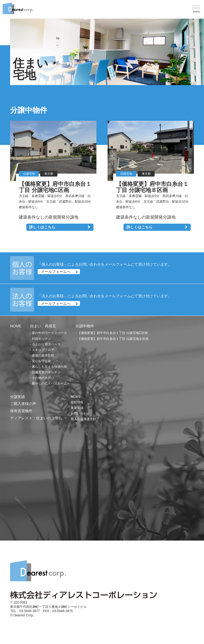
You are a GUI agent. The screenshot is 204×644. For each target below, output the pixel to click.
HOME (16, 326)
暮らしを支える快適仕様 (49, 367)
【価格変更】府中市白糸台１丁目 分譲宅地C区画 (113, 333)
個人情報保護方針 (83, 419)
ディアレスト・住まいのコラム (36, 418)
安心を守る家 (41, 361)
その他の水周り (43, 378)
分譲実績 (18, 397)
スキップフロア (43, 350)
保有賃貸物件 (21, 411)
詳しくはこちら (42, 227)
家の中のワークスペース (49, 333)
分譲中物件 (85, 326)
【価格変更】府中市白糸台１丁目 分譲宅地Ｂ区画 (113, 339)
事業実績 (77, 408)
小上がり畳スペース (46, 344)
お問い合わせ (80, 413)
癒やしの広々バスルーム (49, 383)
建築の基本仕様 (43, 356)
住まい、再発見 (43, 326)
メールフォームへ (56, 272)
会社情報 (77, 402)
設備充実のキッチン (46, 372)
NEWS (76, 397)
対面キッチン (41, 339)
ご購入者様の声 (23, 404)
